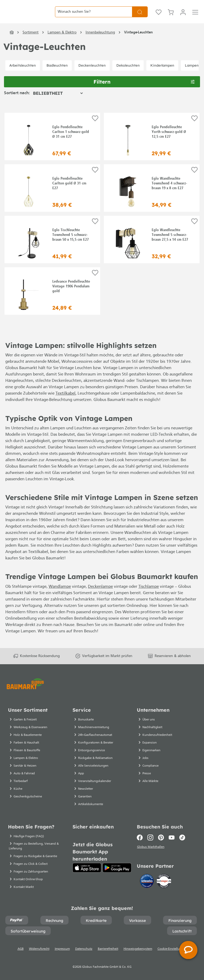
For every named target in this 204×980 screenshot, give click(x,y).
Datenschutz (84, 949)
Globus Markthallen (151, 848)
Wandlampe (60, 595)
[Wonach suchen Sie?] (93, 16)
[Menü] (195, 16)
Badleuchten (57, 74)
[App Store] (87, 868)
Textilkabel (65, 402)
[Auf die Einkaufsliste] (95, 127)
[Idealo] (147, 882)
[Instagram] (150, 837)
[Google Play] (117, 868)
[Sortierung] (58, 102)
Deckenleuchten (92, 74)
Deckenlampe (100, 595)
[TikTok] (182, 837)
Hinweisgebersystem (138, 949)
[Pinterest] (161, 837)
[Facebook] (141, 837)
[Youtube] (172, 837)
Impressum (62, 949)
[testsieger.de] (164, 882)
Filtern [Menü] (144, 90)
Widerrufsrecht (39, 949)
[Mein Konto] (183, 16)
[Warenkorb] (171, 16)
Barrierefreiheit (108, 949)
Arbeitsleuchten (23, 74)
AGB (21, 949)
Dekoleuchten (128, 74)
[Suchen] (140, 16)
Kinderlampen (162, 74)
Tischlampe (149, 595)
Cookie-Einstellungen (172, 949)
